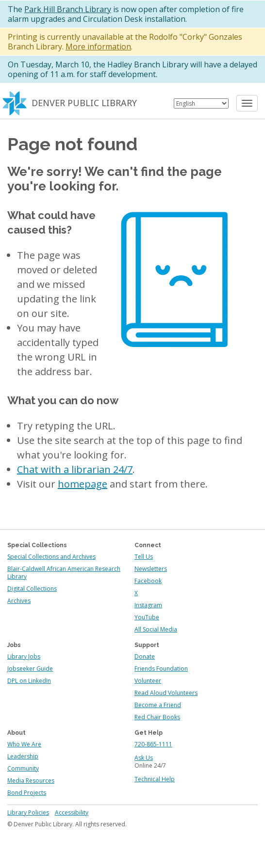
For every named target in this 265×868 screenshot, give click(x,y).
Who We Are (24, 744)
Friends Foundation (161, 669)
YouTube (147, 617)
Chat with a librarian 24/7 (75, 469)
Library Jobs (24, 656)
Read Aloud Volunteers (166, 693)
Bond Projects (27, 793)
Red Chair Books (157, 717)
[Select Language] (201, 103)
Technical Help (155, 779)
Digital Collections (32, 589)
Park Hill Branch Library (68, 9)
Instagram (148, 605)
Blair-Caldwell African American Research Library (64, 573)
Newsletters (151, 569)
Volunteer (148, 681)
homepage (83, 484)
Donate (145, 656)
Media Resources (31, 781)
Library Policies (28, 813)
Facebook (148, 581)
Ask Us (144, 758)
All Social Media (156, 629)
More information (98, 47)
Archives (19, 601)
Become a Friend (158, 705)
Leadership (23, 756)
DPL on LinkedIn (29, 681)
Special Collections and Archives (51, 557)
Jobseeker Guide (30, 669)
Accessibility (72, 813)
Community (23, 768)
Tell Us (144, 557)
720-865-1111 (153, 744)
